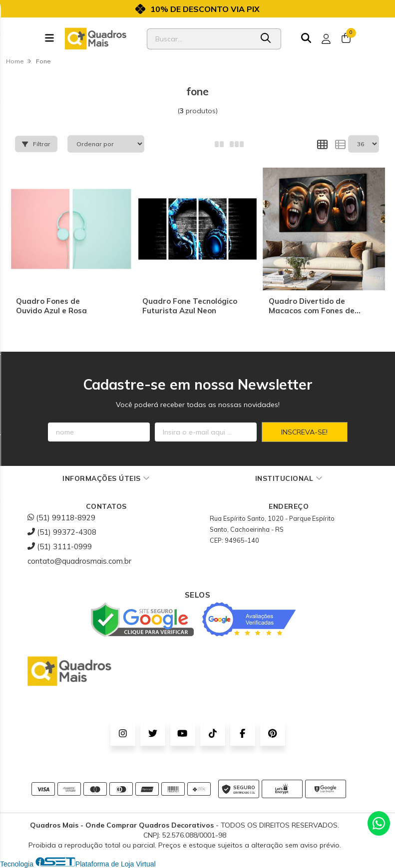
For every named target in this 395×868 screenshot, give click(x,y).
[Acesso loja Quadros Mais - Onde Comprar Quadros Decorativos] (326, 39)
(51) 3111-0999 (60, 546)
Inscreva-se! (304, 432)
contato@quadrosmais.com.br (79, 561)
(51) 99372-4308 (62, 532)
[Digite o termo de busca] (200, 39)
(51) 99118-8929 (61, 518)
